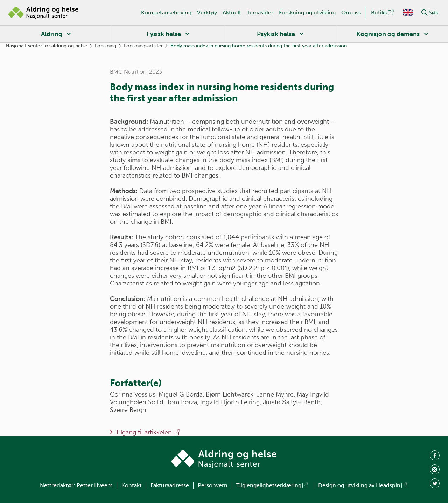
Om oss (351, 12)
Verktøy (207, 12)
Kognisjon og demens (388, 34)
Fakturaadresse (170, 485)
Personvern (213, 485)
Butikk (383, 12)
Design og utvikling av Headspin (363, 485)
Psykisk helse (276, 34)
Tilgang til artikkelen (148, 432)
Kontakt (132, 485)
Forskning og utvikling (307, 12)
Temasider (260, 12)
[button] (425, 13)
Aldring (52, 34)
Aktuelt (232, 12)
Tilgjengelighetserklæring (273, 485)
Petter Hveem (95, 485)
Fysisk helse (164, 34)
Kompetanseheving (166, 12)
